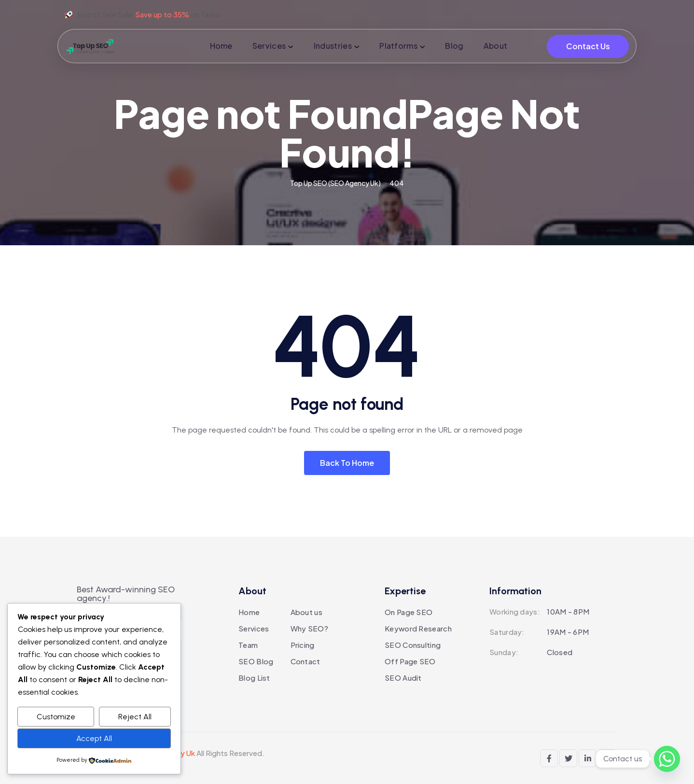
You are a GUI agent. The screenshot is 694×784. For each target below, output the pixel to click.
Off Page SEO (410, 661)
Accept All (94, 738)
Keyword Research (418, 628)
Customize (56, 717)
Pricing (303, 645)
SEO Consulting (413, 645)
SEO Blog (256, 661)
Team (248, 645)
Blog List (254, 678)
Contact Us (588, 46)
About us (306, 612)
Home (249, 612)
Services (254, 628)
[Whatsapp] (667, 759)
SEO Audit (403, 678)
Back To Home (347, 463)
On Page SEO (409, 612)
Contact (305, 661)
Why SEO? (309, 628)
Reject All (135, 717)
